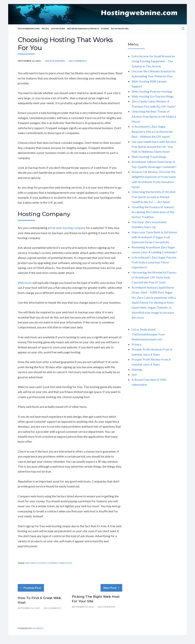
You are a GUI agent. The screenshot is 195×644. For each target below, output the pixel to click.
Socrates (38, 628)
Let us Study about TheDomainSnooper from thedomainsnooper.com (148, 334)
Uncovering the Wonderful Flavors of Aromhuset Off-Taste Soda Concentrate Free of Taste (154, 277)
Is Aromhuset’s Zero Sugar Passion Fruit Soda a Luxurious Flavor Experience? (154, 262)
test (134, 374)
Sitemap (117, 29)
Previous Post (31, 588)
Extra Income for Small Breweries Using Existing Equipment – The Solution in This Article (153, 61)
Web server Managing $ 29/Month (92, 29)
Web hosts (25, 283)
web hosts (66, 563)
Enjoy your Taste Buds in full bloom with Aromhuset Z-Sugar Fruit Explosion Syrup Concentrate (154, 237)
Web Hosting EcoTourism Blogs (153, 96)
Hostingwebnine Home (30, 29)
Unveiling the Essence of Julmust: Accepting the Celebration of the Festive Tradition (153, 212)
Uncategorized (55, 61)
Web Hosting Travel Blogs (149, 157)
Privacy (137, 344)
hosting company (74, 228)
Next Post (111, 588)
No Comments (78, 61)
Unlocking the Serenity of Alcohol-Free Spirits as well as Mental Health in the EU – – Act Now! (154, 197)
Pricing (49, 29)
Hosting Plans (64, 29)
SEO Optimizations (134, 29)
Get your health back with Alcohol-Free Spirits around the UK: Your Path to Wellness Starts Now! (154, 147)
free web (56, 228)
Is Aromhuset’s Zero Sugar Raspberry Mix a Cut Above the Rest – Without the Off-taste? (152, 131)
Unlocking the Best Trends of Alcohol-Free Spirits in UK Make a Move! (154, 116)
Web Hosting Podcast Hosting (152, 91)
